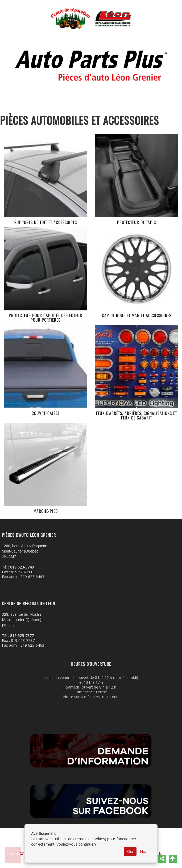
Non (144, 851)
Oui (130, 851)
